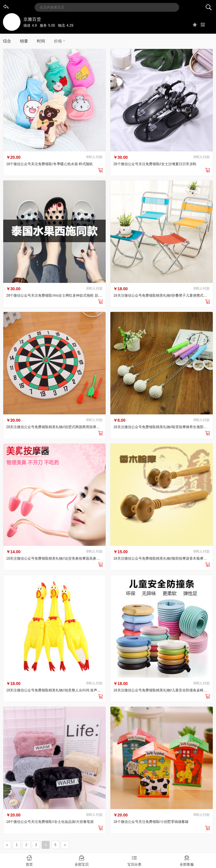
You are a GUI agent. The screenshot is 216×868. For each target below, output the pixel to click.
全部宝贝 (82, 860)
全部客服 (187, 860)
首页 (29, 860)
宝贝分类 (134, 860)
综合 (7, 41)
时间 (41, 41)
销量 (24, 41)
